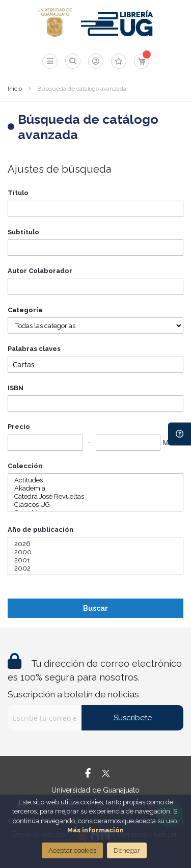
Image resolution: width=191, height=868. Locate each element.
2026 (95, 544)
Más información (95, 830)
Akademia (95, 489)
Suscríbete (133, 718)
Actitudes (95, 480)
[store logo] (55, 23)
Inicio (15, 89)
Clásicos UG (95, 505)
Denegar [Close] (127, 850)
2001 (95, 560)
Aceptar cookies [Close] (72, 850)
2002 (95, 568)
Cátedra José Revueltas (95, 497)
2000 (95, 552)
